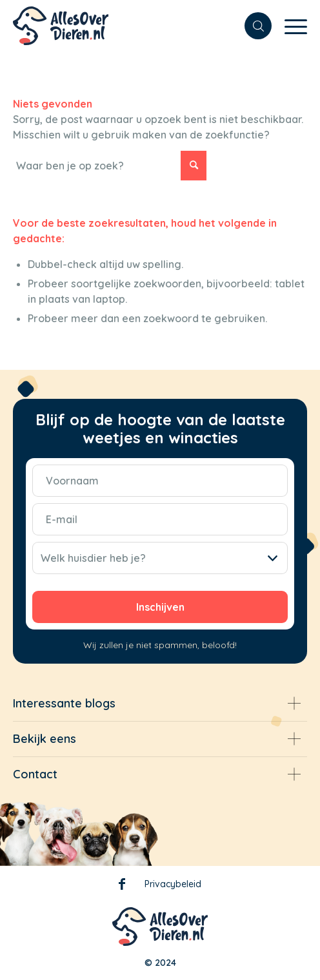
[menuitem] (252, 26)
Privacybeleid (173, 884)
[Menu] (289, 26)
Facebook (122, 887)
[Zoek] (252, 26)
